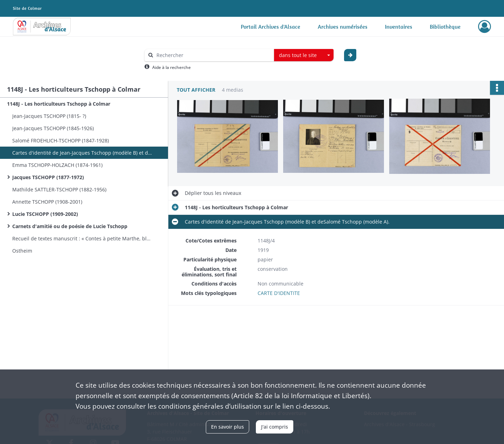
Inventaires (399, 27)
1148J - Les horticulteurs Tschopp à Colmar (59, 104)
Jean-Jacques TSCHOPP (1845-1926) (53, 128)
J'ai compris (275, 427)
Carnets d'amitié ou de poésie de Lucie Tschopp (70, 226)
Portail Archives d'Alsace (271, 27)
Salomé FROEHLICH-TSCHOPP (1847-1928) (61, 140)
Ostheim (22, 251)
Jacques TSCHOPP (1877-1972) (48, 177)
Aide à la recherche (171, 67)
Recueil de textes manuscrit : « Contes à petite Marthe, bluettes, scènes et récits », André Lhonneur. (82, 238)
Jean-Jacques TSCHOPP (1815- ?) (49, 116)
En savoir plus (227, 427)
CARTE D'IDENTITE (279, 293)
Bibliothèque (445, 27)
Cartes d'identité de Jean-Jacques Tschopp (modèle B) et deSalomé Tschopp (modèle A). (82, 153)
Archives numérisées (343, 27)
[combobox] (304, 55)
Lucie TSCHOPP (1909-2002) (45, 214)
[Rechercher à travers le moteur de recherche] (213, 55)
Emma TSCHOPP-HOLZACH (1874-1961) (57, 165)
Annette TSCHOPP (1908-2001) (47, 202)
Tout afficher (196, 90)
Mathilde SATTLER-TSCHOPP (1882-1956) (59, 189)
